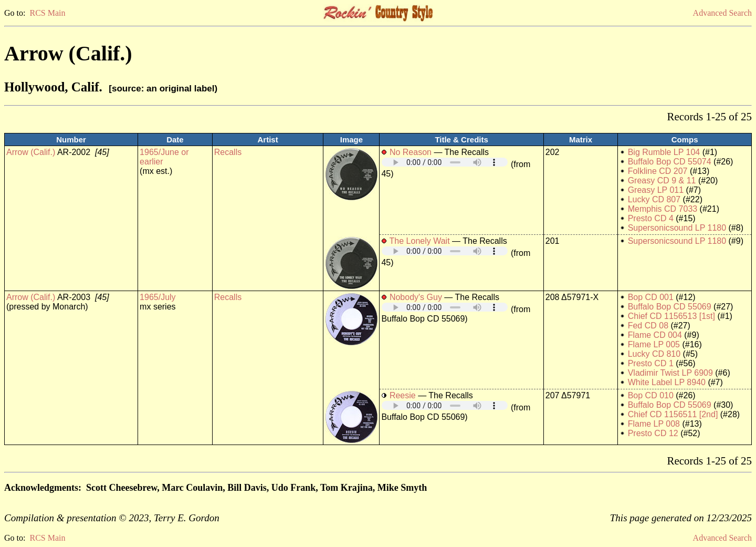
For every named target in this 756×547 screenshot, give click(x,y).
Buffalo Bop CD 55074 (670, 162)
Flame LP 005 (654, 344)
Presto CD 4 (651, 218)
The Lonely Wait (420, 241)
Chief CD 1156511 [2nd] (673, 414)
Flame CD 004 (655, 335)
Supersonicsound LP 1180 (677, 228)
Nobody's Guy (416, 297)
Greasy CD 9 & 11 (662, 180)
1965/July (158, 297)
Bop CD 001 (651, 297)
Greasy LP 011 (656, 190)
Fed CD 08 (648, 326)
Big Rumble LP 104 (664, 152)
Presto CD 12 (653, 433)
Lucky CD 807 (654, 199)
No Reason (411, 152)
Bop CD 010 (651, 395)
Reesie (403, 395)
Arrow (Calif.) (31, 152)
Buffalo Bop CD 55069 (670, 307)
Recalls (228, 152)
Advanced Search (722, 13)
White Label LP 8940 (667, 382)
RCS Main (47, 13)
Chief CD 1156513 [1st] (671, 316)
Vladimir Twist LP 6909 (670, 373)
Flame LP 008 (654, 424)
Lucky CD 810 (654, 354)
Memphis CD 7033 (663, 209)
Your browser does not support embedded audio (445, 162)
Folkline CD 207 (658, 171)
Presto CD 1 (651, 363)
